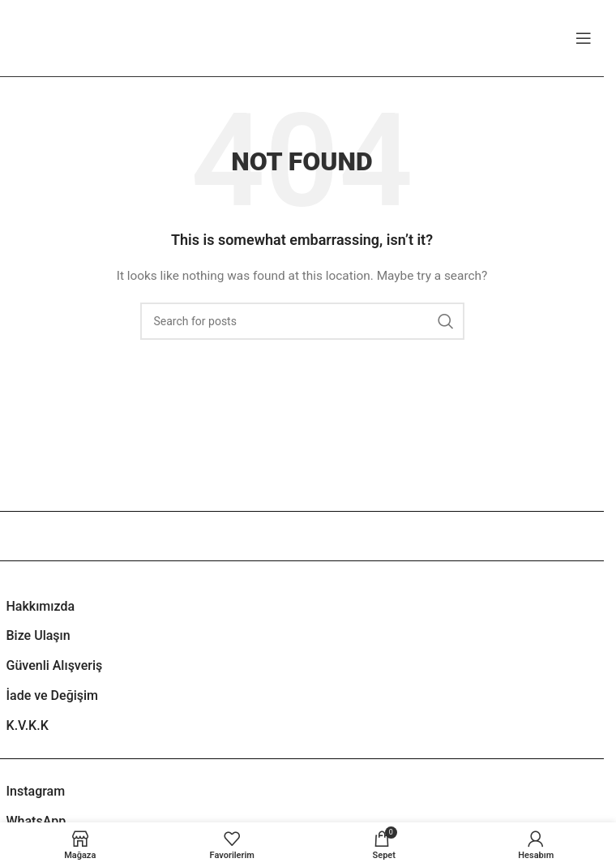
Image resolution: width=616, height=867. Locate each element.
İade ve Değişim (53, 695)
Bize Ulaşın (38, 635)
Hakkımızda (41, 606)
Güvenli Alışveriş (55, 665)
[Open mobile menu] (584, 38)
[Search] (302, 321)
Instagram (36, 791)
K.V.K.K (28, 725)
